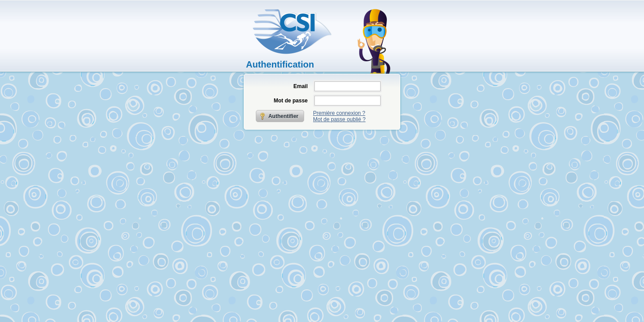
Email (301, 86)
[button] (280, 116)
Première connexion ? (339, 113)
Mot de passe (291, 101)
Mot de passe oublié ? (339, 119)
